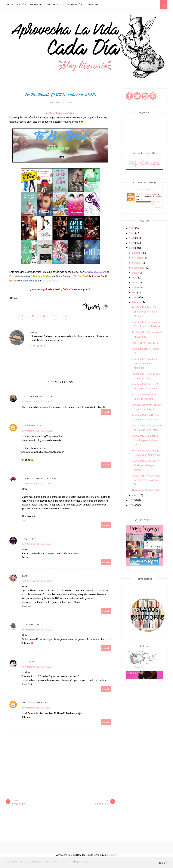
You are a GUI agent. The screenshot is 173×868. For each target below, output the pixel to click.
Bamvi (25, 576)
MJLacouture (31, 625)
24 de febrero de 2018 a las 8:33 (36, 708)
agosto (136, 273)
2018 (132, 248)
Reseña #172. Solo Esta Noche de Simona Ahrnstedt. (144, 363)
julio (134, 278)
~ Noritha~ (29, 539)
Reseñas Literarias (30, 4)
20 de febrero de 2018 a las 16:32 (37, 484)
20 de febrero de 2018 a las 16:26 (37, 431)
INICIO (9, 4)
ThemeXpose (66, 862)
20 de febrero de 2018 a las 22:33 (37, 581)
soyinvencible (31, 426)
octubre (136, 263)
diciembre (137, 253)
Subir (163, 863)
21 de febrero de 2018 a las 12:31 (37, 667)
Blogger (112, 855)
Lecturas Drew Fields (37, 397)
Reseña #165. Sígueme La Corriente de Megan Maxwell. (145, 465)
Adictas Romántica (35, 703)
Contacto (92, 4)
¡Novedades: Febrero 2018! (146, 490)
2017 (132, 500)
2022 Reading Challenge (144, 190)
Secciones (53, 4)
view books (158, 208)
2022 (132, 228)
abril (134, 293)
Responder (106, 412)
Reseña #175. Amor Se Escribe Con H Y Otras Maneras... (144, 312)
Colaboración (73, 4)
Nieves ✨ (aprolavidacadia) (146, 194)
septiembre (138, 268)
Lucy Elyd (28, 662)
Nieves (35, 333)
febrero (136, 302)
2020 (132, 238)
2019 (132, 243)
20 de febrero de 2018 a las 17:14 (37, 544)
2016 (132, 505)
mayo (135, 288)
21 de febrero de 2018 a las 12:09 (37, 630)
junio (135, 283)
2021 (132, 233)
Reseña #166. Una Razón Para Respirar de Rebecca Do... (146, 440)
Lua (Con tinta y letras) (39, 479)
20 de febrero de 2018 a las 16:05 (37, 402)
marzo (135, 297)
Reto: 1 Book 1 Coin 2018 (145, 343)
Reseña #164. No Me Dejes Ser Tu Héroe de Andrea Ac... (146, 480)
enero (135, 495)
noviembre (138, 258)
